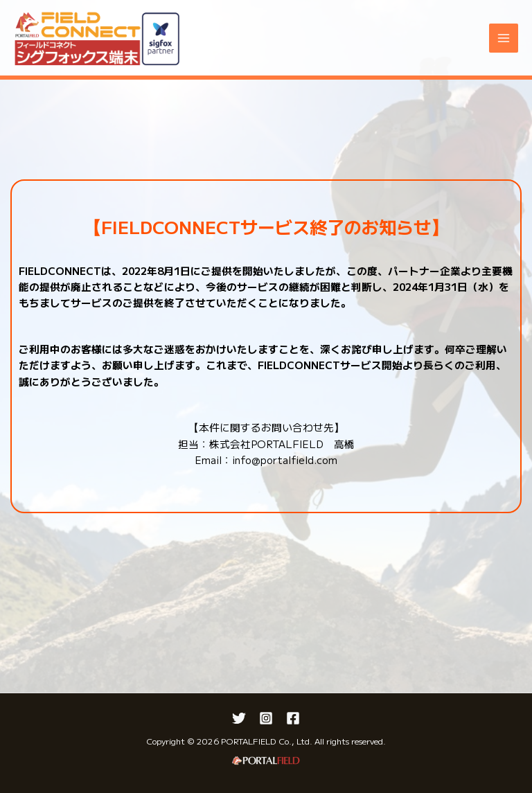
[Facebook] (293, 718)
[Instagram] (266, 718)
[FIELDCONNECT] (97, 38)
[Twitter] (239, 718)
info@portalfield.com (285, 460)
